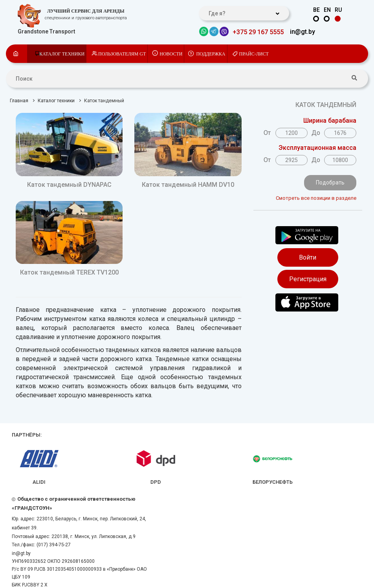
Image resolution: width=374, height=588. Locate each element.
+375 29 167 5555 (258, 32)
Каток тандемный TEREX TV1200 (69, 272)
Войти (308, 257)
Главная (19, 101)
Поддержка (211, 54)
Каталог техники (62, 54)
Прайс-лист (254, 54)
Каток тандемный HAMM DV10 (188, 185)
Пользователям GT (122, 54)
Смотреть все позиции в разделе (316, 198)
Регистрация (308, 279)
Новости (171, 54)
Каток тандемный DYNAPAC (69, 185)
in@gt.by (302, 32)
